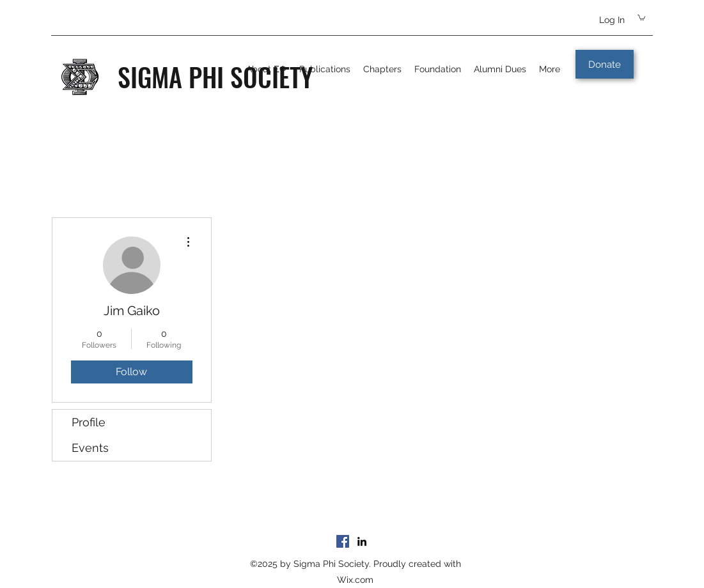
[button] (641, 17)
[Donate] (605, 64)
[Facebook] (343, 541)
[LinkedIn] (362, 541)
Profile (89, 422)
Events (90, 448)
